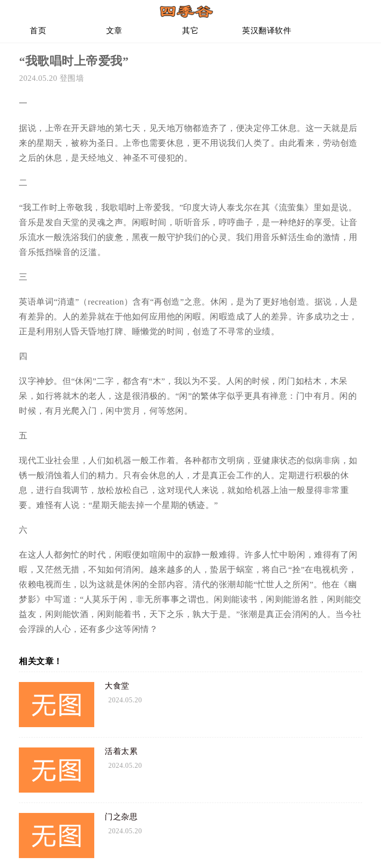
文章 (114, 31)
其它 (190, 31)
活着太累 (121, 751)
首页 (38, 31)
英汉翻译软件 (267, 31)
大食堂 (117, 686)
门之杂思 (121, 817)
